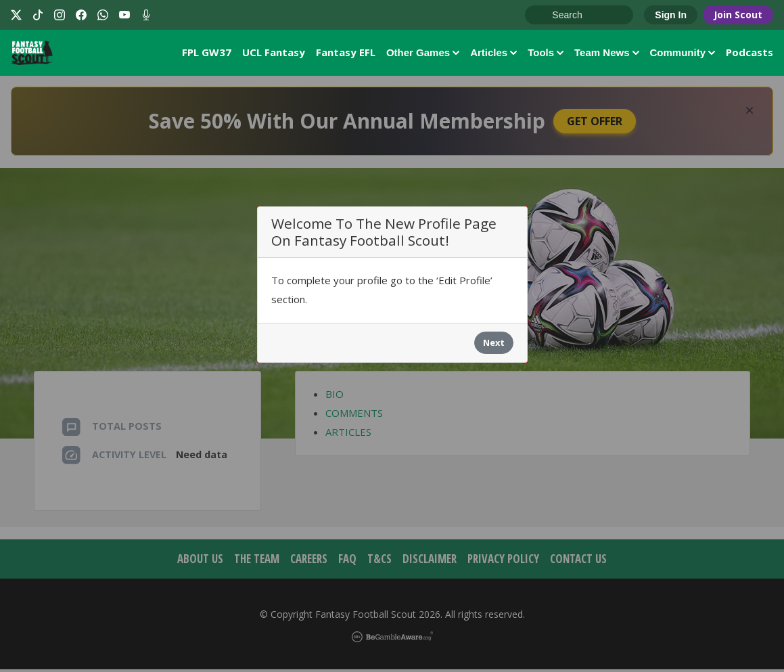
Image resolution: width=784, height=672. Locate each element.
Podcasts (750, 53)
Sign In (671, 15)
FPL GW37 (207, 53)
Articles (493, 54)
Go (542, 16)
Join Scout (738, 15)
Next (494, 346)
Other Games (423, 54)
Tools (546, 54)
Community (683, 54)
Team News (606, 54)
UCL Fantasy (274, 53)
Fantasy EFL (346, 53)
